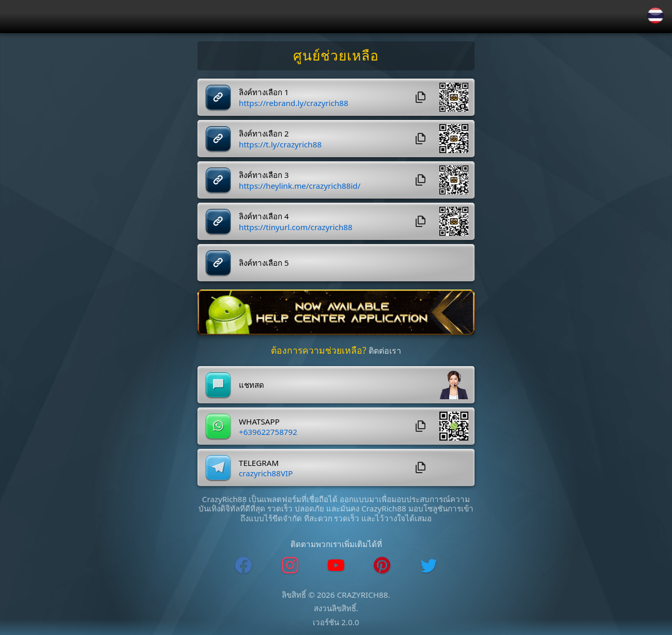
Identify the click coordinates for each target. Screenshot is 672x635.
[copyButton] (421, 97)
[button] (454, 97)
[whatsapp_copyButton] (421, 426)
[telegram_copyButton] (421, 467)
